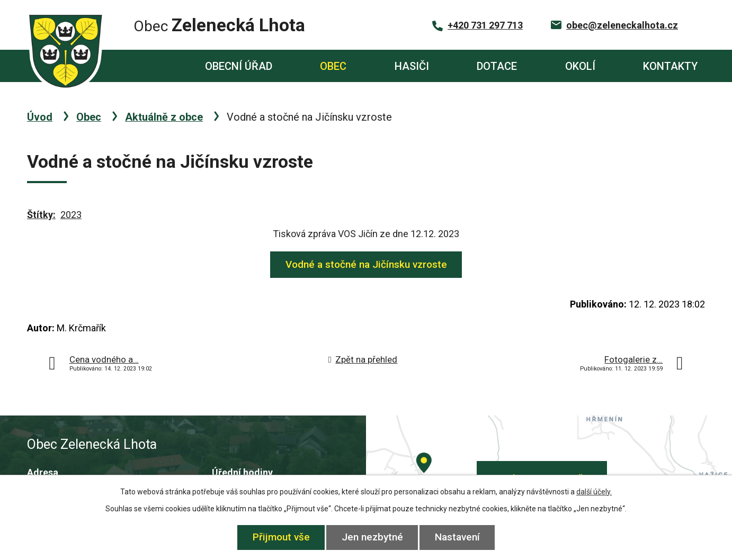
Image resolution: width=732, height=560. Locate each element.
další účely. (594, 492)
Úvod (142, 66)
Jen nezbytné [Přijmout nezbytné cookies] (372, 537)
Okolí (580, 66)
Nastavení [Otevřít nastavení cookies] (457, 537)
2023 (71, 215)
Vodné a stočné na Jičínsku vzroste (366, 264)
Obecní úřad (239, 66)
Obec (333, 66)
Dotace (497, 66)
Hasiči (412, 66)
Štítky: (41, 215)
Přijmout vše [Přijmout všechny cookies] (281, 537)
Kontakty (670, 66)
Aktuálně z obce (164, 117)
